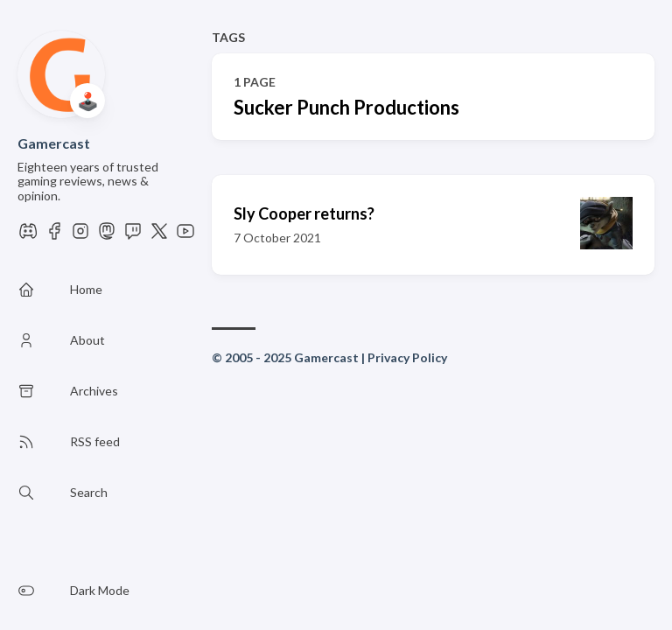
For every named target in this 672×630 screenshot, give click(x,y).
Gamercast (54, 143)
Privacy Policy (407, 357)
